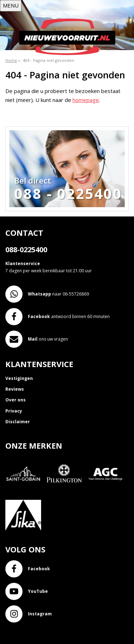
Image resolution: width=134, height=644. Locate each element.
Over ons (16, 400)
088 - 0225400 (68, 194)
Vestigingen (19, 378)
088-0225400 (26, 250)
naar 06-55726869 (47, 294)
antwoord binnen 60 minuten (58, 317)
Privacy (14, 411)
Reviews (15, 389)
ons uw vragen (37, 339)
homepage (86, 100)
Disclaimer (18, 422)
